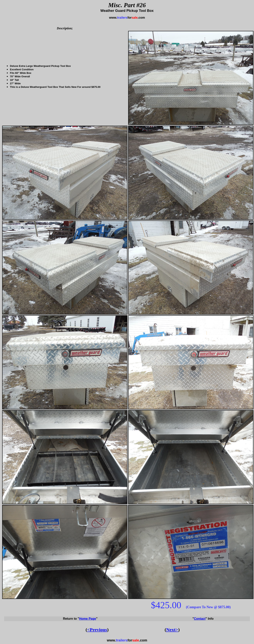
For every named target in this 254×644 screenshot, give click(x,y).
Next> (172, 630)
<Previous (97, 630)
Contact (200, 619)
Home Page (88, 619)
